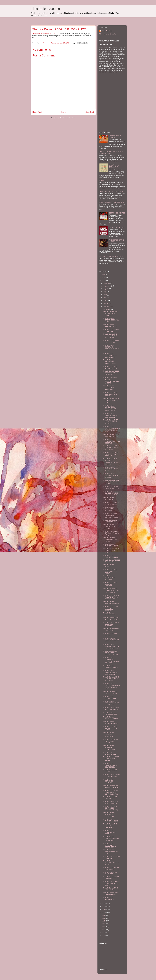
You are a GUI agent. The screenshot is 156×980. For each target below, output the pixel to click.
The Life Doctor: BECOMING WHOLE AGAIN (111, 863)
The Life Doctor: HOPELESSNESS (110, 614)
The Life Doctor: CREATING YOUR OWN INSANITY (110, 355)
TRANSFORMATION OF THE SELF (111, 191)
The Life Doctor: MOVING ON (108, 898)
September (107, 286)
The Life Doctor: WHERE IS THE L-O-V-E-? (111, 775)
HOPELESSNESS (105, 180)
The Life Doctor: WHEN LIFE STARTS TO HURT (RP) (111, 482)
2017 (104, 915)
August (106, 289)
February (107, 306)
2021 (104, 904)
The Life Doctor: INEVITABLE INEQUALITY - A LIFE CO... (111, 348)
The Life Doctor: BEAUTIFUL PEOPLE (111, 603)
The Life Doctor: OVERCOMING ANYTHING (109, 388)
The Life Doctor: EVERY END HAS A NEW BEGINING (111, 422)
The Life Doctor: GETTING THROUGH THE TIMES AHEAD (111, 646)
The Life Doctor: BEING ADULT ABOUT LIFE (111, 619)
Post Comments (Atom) (68, 118)
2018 (104, 912)
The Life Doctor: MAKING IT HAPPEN (112, 330)
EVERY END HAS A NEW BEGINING (112, 202)
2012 (104, 930)
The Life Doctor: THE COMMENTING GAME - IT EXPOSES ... (112, 591)
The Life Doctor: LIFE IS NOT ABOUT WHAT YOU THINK (111, 448)
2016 (104, 918)
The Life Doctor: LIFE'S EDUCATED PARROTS (111, 624)
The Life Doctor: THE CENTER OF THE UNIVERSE (110, 539)
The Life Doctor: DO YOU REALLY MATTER (112, 803)
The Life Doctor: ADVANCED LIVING (111, 718)
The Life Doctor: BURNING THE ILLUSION (109, 509)
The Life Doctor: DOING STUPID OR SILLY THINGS (111, 313)
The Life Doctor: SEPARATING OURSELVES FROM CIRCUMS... (111, 660)
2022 (104, 281)
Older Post (90, 112)
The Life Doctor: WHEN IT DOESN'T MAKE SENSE (111, 401)
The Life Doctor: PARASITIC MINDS (110, 545)
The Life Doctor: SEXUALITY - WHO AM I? (111, 469)
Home (64, 112)
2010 (104, 936)
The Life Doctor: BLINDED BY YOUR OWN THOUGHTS (111, 493)
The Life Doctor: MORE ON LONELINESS (111, 503)
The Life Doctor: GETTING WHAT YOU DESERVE (111, 441)
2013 (104, 927)
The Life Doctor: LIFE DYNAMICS (110, 798)
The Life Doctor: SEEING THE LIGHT (111, 857)
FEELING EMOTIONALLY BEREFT (114, 166)
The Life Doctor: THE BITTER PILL (110, 634)
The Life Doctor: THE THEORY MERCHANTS (110, 826)
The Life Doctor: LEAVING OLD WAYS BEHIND (111, 527)
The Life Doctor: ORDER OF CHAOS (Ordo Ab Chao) (111, 533)
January (106, 309)
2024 (104, 275)
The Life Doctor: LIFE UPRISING (110, 771)
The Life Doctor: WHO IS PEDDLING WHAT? (111, 708)
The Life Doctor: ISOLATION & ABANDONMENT (110, 362)
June (105, 295)
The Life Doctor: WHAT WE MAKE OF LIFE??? (111, 741)
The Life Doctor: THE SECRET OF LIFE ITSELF (110, 394)
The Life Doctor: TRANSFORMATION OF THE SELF (111, 703)
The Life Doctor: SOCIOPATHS (109, 499)
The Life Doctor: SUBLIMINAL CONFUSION (108, 814)
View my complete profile (108, 34)
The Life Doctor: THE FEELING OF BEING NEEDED (111, 640)
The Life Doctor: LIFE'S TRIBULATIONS (111, 521)
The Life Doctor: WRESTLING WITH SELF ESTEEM (110, 415)
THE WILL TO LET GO (116, 227)
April (105, 300)
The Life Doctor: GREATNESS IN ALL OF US (111, 320)
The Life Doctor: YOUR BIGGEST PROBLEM (111, 487)
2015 (104, 921)
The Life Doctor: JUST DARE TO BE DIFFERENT (110, 608)
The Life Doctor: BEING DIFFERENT (111, 878)
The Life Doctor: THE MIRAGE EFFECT (110, 367)
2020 (104, 906)
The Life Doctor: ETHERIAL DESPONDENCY (110, 747)
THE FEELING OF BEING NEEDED (115, 136)
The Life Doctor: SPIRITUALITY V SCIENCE (110, 832)
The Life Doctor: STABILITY (108, 566)
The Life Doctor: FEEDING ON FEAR (111, 436)
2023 (104, 278)
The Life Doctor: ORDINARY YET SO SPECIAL (111, 475)
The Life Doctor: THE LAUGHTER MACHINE (110, 584)
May (105, 298)
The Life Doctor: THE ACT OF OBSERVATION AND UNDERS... (111, 380)
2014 (104, 924)
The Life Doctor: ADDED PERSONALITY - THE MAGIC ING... (111, 373)
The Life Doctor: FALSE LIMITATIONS (111, 868)
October (106, 283)
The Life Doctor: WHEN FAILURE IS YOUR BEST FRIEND (111, 597)
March (106, 303)
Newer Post (37, 112)
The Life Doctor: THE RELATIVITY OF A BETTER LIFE (110, 336)
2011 (104, 933)
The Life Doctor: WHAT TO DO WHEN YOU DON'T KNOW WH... (111, 792)
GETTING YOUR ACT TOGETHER (111, 256)
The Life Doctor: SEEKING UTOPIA (110, 326)
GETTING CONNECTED (117, 213)
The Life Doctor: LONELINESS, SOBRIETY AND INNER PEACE (109, 408)
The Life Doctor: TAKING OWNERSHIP (111, 630)
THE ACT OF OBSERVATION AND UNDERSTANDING (111, 153)
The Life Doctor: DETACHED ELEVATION (108, 735)
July (105, 292)
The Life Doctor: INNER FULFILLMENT (111, 341)
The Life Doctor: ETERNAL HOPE (110, 697)
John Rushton (107, 31)
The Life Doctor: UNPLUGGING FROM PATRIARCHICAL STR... (111, 429)
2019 (104, 909)
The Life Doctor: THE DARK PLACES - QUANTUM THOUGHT (112, 515)
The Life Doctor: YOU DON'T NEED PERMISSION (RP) (110, 653)
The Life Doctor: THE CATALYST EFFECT (111, 693)
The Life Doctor (45, 8)
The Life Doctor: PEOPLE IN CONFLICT (46, 34)
